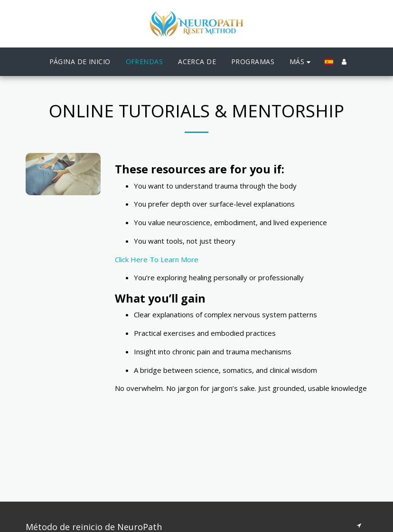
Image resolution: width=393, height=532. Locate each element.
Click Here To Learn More (157, 259)
